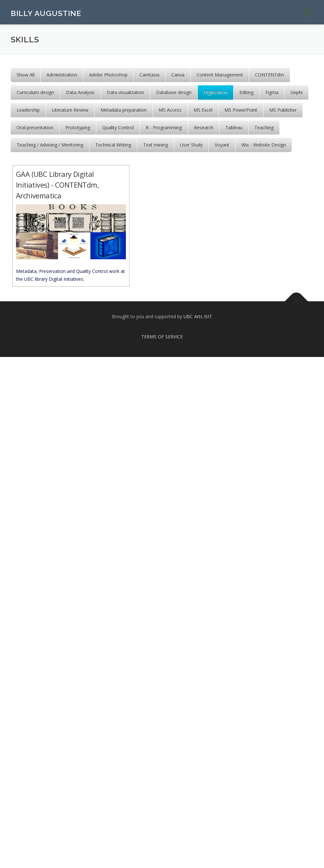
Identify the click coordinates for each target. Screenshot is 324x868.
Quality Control (118, 128)
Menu (308, 12)
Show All (26, 75)
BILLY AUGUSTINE (46, 13)
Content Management (220, 75)
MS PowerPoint (241, 110)
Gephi (297, 92)
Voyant (222, 145)
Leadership (28, 110)
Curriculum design (35, 92)
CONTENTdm (270, 75)
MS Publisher (283, 110)
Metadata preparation (124, 110)
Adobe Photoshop (108, 75)
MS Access (170, 110)
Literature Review (70, 110)
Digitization (216, 92)
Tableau (234, 128)
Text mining (155, 145)
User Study (191, 145)
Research (204, 128)
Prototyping (78, 128)
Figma (272, 92)
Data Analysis (80, 92)
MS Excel (203, 110)
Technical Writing (113, 145)
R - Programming (164, 128)
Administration (62, 75)
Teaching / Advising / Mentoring (50, 145)
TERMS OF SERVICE (162, 337)
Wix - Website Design (264, 145)
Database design (174, 92)
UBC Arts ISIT (198, 316)
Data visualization (125, 92)
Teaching (264, 128)
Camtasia (149, 75)
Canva (178, 75)
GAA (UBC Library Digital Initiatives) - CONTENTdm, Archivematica (57, 185)
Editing (246, 92)
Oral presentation (35, 128)
